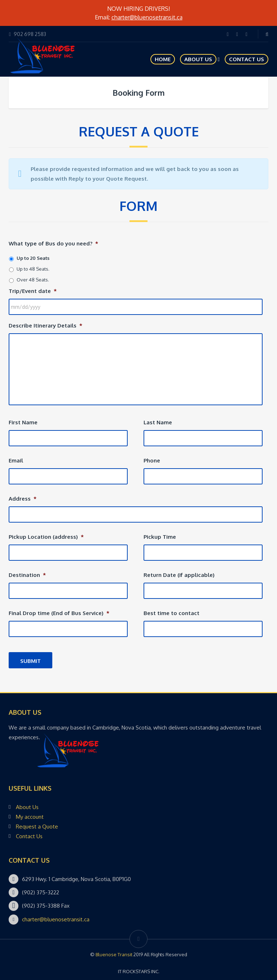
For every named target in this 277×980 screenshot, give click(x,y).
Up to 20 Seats (33, 258)
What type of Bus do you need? (53, 243)
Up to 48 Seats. (33, 269)
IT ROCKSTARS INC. (139, 971)
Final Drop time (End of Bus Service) (59, 613)
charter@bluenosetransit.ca (147, 17)
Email (16, 460)
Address (23, 499)
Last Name (158, 422)
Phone (152, 460)
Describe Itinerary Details (45, 326)
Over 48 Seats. (33, 280)
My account (30, 817)
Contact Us (247, 59)
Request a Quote (37, 827)
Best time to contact (172, 613)
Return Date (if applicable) (179, 575)
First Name (23, 422)
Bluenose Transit (114, 954)
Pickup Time (160, 537)
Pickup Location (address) (46, 537)
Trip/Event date (33, 291)
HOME (163, 59)
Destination (27, 575)
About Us (198, 59)
